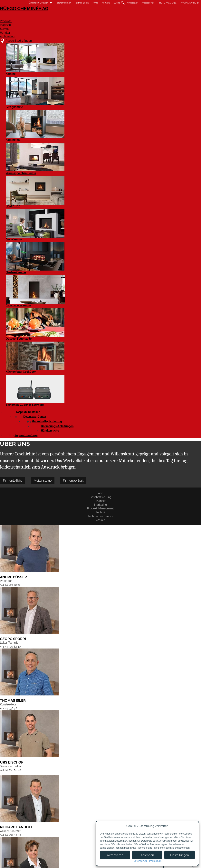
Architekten (182, 17)
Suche (108, 3)
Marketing (71, 95)
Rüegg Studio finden (29, 823)
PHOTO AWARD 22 (159, 3)
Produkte (88, 17)
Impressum (83, 862)
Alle (13, 95)
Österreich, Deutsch (28, 3)
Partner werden (55, 3)
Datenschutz (140, 861)
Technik (117, 95)
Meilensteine (51, 81)
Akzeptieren (115, 855)
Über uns (66, 828)
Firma (87, 3)
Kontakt (97, 3)
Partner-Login (73, 3)
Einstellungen (180, 855)
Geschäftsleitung (31, 95)
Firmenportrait (82, 81)
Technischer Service (140, 95)
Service (133, 17)
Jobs (63, 831)
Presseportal (139, 3)
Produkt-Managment (95, 95)
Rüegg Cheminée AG (28, 15)
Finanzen (53, 95)
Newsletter (124, 3)
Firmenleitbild (21, 81)
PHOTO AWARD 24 (181, 3)
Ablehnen (147, 855)
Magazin (111, 17)
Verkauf (162, 95)
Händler (155, 17)
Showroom (67, 839)
